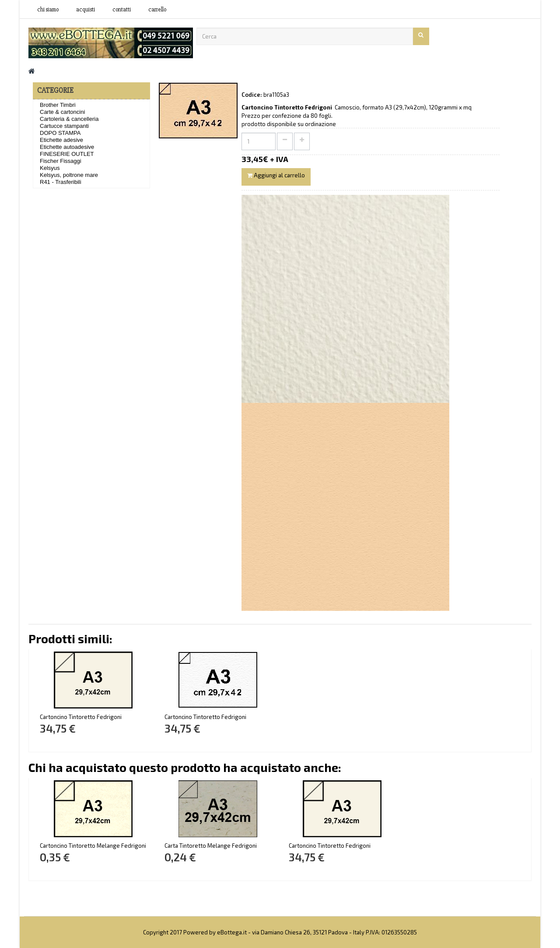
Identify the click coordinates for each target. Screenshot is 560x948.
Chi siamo (48, 10)
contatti (122, 10)
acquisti (86, 10)
